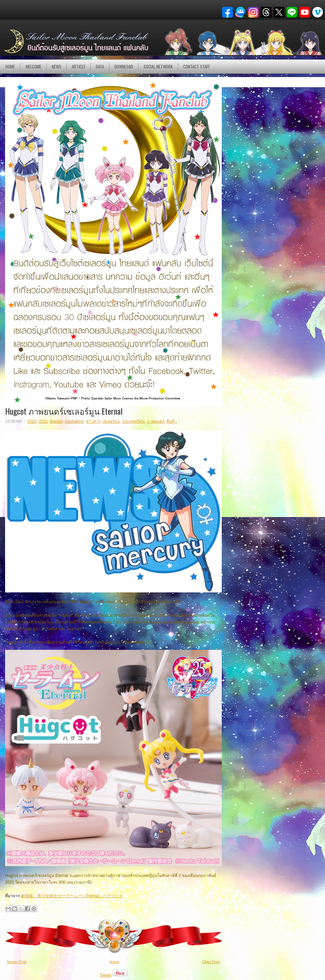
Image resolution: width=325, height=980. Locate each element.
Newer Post (17, 962)
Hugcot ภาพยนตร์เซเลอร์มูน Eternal (64, 411)
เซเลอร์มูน (111, 421)
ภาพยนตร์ (156, 421)
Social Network (158, 67)
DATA (100, 67)
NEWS (57, 67)
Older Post (211, 962)
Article (79, 67)
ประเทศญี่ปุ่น (133, 421)
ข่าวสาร (93, 421)
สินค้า (172, 421)
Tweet (105, 975)
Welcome (33, 67)
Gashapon (74, 421)
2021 (43, 421)
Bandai (56, 421)
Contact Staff (197, 67)
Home (10, 67)
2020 (32, 421)
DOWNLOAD (124, 67)
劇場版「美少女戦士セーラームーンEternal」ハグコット (72, 896)
